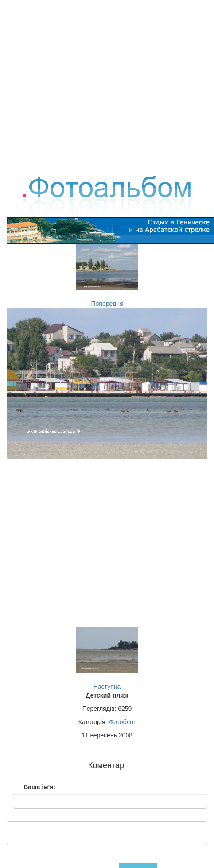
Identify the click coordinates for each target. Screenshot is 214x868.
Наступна (107, 687)
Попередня (107, 304)
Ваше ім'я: (39, 787)
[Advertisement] (104, 83)
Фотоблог (122, 722)
